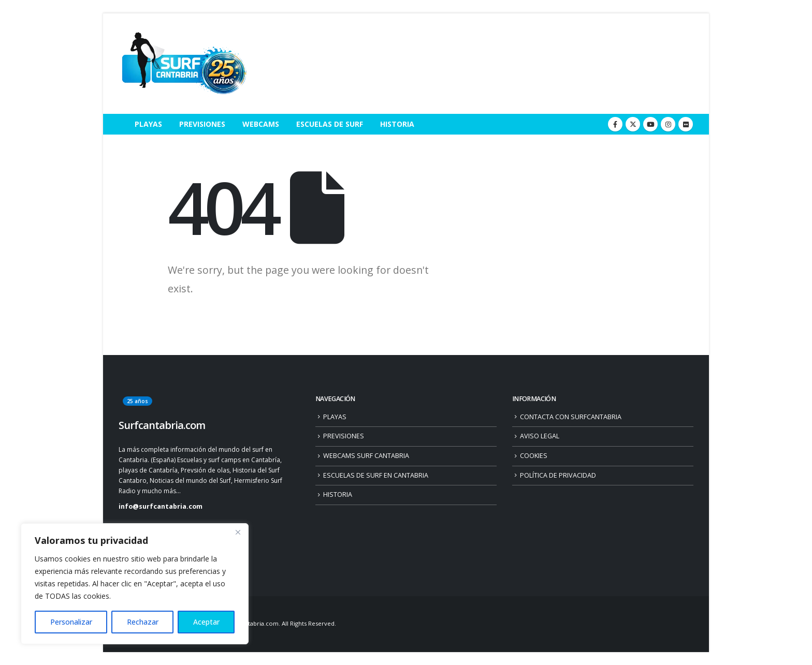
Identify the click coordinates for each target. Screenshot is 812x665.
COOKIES (534, 456)
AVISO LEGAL (540, 436)
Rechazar (143, 622)
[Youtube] (650, 124)
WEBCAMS (261, 124)
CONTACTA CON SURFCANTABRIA (571, 417)
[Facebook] (615, 124)
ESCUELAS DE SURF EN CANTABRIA (376, 475)
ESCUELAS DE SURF (330, 124)
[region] (135, 584)
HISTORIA (397, 124)
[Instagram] (668, 124)
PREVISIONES (202, 124)
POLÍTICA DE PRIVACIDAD (558, 475)
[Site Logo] (183, 64)
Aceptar (206, 622)
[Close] (238, 532)
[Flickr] (686, 124)
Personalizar (71, 622)
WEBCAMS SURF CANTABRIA (366, 456)
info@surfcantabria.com (161, 506)
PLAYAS (148, 124)
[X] (633, 124)
